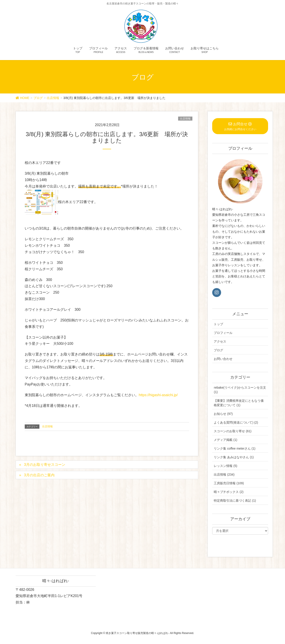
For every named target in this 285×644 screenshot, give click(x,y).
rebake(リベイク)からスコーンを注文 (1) (240, 390)
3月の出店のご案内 (39, 475)
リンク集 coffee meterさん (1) (234, 448)
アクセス (220, 341)
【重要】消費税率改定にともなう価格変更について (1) (239, 403)
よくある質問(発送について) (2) (236, 422)
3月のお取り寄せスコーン (45, 465)
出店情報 (185, 119)
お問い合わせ (223, 359)
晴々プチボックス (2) (229, 492)
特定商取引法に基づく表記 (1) (235, 501)
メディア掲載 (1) (225, 440)
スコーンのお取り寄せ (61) (233, 431)
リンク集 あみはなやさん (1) (234, 457)
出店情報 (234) (224, 474)
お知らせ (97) (223, 414)
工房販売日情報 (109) (229, 483)
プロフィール (223, 333)
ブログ (218, 350)
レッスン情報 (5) (225, 466)
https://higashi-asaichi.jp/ (158, 395)
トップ (218, 324)
